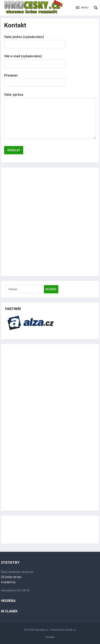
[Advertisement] (50, 222)
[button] (82, 8)
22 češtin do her (11, 577)
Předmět (35, 79)
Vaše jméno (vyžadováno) (35, 40)
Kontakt (50, 637)
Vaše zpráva (50, 116)
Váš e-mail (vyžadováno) (35, 60)
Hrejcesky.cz (41, 630)
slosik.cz (70, 630)
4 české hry (8, 582)
